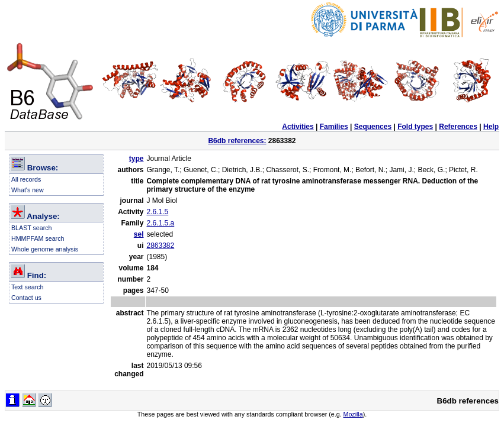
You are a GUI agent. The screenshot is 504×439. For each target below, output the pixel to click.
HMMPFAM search (38, 238)
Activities (298, 127)
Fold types (415, 127)
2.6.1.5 (158, 212)
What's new (28, 190)
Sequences (373, 127)
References (458, 127)
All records (26, 179)
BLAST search (32, 228)
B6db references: (237, 141)
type (137, 159)
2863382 (161, 246)
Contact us (26, 298)
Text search (28, 287)
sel (139, 234)
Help (491, 127)
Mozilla (353, 414)
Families (334, 127)
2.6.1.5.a (161, 223)
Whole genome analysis (45, 249)
